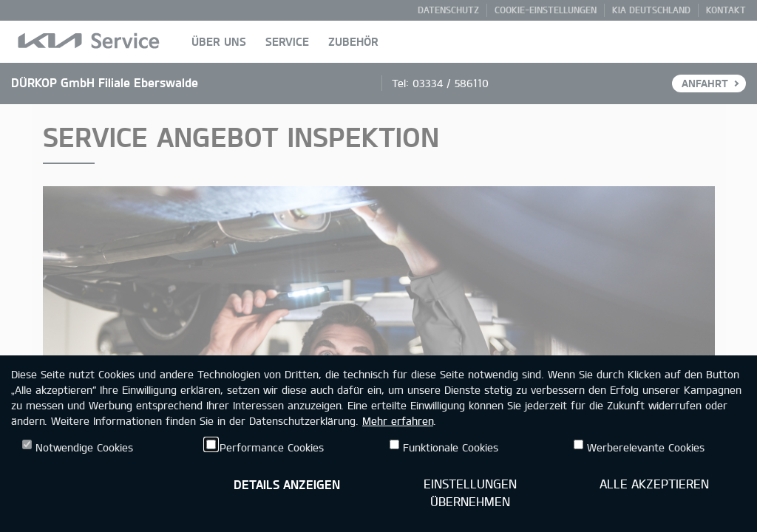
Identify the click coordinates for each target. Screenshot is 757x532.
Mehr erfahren (398, 421)
